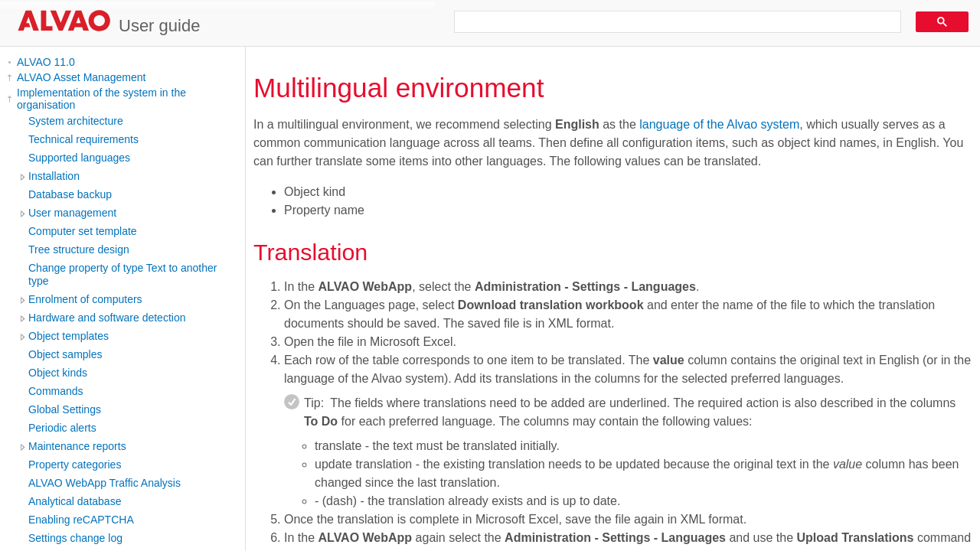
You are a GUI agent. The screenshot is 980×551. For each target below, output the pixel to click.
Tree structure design (79, 249)
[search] (672, 22)
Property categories (75, 465)
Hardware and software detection (107, 318)
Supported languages (79, 158)
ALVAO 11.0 (46, 62)
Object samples (65, 354)
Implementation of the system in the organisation (101, 99)
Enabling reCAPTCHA (81, 520)
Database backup (70, 194)
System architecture (76, 121)
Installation (54, 176)
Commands (56, 391)
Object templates (69, 336)
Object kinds (58, 373)
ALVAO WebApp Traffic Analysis (105, 483)
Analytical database (75, 501)
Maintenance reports (77, 446)
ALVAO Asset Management (81, 77)
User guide (159, 26)
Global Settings (65, 409)
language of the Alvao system (719, 124)
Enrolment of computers (85, 299)
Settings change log (75, 538)
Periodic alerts (62, 428)
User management (72, 213)
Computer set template (83, 231)
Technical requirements (83, 139)
